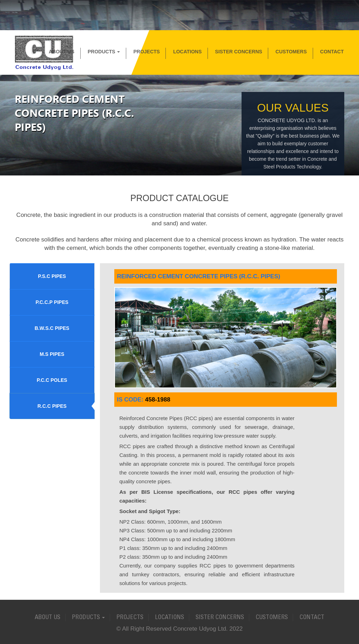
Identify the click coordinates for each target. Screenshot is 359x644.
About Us (62, 52)
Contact (332, 52)
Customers (291, 52)
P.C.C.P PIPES (52, 302)
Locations (187, 52)
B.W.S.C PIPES (52, 328)
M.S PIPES (52, 354)
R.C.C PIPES (52, 406)
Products (104, 52)
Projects (146, 52)
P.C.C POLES (52, 380)
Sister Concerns (239, 52)
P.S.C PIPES (52, 276)
